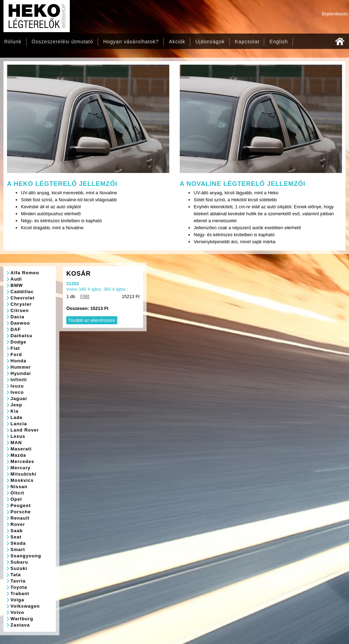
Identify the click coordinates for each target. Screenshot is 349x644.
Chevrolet (23, 298)
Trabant (20, 594)
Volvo (17, 612)
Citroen (20, 310)
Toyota (19, 587)
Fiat (15, 348)
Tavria (18, 581)
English (279, 42)
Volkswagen (25, 606)
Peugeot (21, 505)
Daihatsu (21, 336)
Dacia (17, 317)
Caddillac (22, 292)
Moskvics (22, 480)
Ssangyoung (26, 556)
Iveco (17, 392)
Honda (18, 361)
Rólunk (13, 42)
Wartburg (22, 619)
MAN (16, 443)
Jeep (16, 405)
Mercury (21, 468)
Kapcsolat (247, 42)
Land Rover (25, 430)
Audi (16, 279)
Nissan (19, 487)
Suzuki (19, 568)
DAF (16, 329)
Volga (17, 600)
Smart (18, 549)
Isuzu (17, 386)
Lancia (19, 424)
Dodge (18, 342)
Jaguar (19, 399)
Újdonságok (210, 42)
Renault (20, 518)
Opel (16, 499)
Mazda (18, 455)
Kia (14, 411)
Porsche (21, 512)
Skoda (18, 543)
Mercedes (22, 461)
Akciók (177, 42)
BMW (17, 285)
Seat (16, 537)
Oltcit (17, 493)
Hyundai (21, 373)
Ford (16, 354)
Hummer (21, 367)
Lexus (18, 436)
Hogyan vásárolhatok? (131, 42)
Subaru (19, 562)
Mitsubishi (23, 474)
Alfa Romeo (25, 273)
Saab (17, 531)
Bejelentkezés (335, 14)
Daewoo (20, 323)
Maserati (21, 449)
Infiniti (19, 380)
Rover (18, 524)
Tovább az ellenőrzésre (92, 320)
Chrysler (21, 304)
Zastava (20, 625)
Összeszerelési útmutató (62, 42)
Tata (16, 575)
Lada (16, 417)
